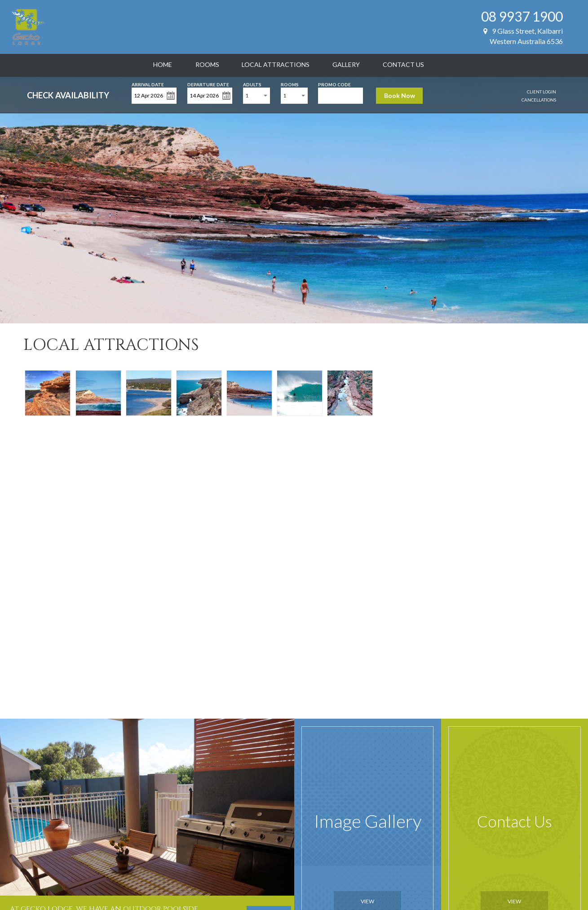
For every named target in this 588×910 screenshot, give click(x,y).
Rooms (207, 64)
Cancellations (539, 100)
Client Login (542, 92)
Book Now (400, 95)
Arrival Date (148, 84)
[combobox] (256, 96)
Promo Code (334, 84)
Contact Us (403, 64)
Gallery (346, 64)
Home (163, 64)
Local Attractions (276, 64)
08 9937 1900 (522, 16)
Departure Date (208, 84)
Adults (252, 84)
